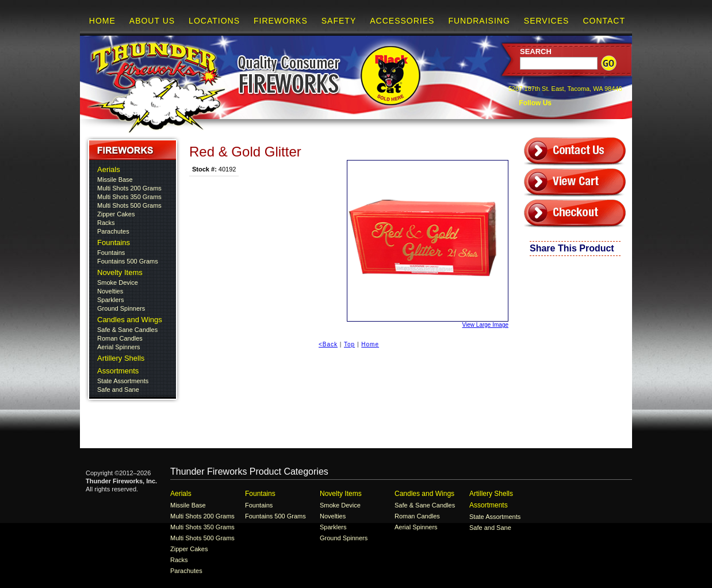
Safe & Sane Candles (127, 330)
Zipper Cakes (116, 214)
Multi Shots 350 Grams (129, 197)
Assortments (118, 371)
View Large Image (428, 244)
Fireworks (281, 21)
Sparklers (110, 300)
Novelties (110, 291)
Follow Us (534, 103)
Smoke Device (118, 282)
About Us (152, 21)
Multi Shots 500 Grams (129, 205)
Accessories (402, 21)
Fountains (114, 243)
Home (102, 21)
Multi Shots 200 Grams (129, 188)
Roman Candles (120, 338)
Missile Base (115, 180)
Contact (604, 21)
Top (349, 344)
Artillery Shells (121, 358)
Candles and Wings (130, 320)
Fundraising (479, 21)
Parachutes (113, 231)
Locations (214, 21)
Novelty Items (120, 272)
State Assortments (123, 381)
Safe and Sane (118, 390)
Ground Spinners (121, 308)
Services (547, 21)
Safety (339, 21)
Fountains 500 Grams (128, 261)
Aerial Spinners (119, 347)
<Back (328, 344)
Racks (106, 223)
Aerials (109, 169)
